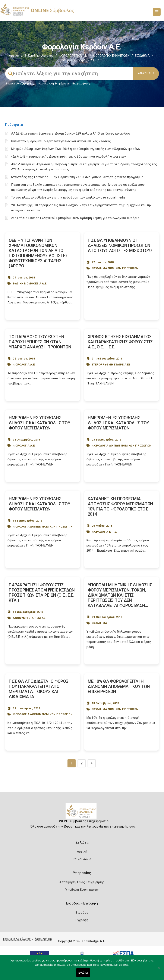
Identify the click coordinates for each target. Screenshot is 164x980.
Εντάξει (83, 973)
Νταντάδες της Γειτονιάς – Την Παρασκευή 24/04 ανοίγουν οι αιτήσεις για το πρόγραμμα (77, 177)
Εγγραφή (82, 920)
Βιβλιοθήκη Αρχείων (39, 56)
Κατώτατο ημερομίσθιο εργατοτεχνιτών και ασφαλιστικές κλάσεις (61, 141)
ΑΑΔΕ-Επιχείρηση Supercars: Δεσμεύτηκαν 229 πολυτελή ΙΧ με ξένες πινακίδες (70, 133)
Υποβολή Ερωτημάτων (82, 890)
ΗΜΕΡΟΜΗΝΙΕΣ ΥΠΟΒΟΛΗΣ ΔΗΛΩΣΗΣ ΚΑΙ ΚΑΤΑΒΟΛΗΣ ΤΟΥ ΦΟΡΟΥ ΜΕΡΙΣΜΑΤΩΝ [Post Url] (40, 423)
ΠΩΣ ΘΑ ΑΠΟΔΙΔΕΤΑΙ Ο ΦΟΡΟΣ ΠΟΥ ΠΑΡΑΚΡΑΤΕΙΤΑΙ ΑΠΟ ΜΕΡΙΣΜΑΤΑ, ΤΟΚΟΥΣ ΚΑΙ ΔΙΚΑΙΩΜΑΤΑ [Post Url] (39, 689)
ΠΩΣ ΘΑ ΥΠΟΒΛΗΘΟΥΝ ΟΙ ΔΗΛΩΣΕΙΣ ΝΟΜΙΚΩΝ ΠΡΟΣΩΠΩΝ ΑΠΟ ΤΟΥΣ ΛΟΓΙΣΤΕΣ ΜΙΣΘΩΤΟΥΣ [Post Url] (120, 245)
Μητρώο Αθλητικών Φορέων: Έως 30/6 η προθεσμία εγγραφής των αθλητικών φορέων (76, 149)
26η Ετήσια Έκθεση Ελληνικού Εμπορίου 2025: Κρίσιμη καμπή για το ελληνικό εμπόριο (75, 218)
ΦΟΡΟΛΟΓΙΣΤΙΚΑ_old (73, 56)
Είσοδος (82, 913)
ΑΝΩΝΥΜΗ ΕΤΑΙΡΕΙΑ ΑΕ (29, 618)
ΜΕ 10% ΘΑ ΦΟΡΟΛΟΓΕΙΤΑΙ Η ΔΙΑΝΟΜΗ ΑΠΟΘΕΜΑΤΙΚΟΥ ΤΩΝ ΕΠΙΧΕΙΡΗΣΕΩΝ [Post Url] (119, 686)
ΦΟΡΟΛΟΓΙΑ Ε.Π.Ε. (105, 532)
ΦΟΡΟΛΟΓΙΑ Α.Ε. (24, 365)
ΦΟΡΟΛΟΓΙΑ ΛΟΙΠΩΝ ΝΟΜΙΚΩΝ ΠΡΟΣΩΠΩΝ (122, 446)
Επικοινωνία (82, 859)
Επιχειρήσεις (81, 83)
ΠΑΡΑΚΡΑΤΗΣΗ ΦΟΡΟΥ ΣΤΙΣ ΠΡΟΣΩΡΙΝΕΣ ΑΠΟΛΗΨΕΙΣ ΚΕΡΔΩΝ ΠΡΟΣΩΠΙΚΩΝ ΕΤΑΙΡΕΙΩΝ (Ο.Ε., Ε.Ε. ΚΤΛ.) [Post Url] (42, 593)
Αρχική (14, 56)
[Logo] (82, 812)
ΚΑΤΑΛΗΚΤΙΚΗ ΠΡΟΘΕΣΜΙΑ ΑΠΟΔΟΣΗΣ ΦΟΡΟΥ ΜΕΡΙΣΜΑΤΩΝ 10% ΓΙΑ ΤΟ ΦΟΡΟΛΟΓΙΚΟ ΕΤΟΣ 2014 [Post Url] (121, 506)
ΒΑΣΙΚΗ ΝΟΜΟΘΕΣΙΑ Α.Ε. (30, 283)
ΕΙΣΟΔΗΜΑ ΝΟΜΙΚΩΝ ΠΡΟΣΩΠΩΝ (115, 268)
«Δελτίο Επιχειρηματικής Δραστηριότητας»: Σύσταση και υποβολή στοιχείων (68, 157)
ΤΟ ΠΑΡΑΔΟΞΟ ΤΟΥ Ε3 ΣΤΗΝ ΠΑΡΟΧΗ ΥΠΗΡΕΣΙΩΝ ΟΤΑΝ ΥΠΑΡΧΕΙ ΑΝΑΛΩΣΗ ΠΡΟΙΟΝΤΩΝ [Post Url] (40, 342)
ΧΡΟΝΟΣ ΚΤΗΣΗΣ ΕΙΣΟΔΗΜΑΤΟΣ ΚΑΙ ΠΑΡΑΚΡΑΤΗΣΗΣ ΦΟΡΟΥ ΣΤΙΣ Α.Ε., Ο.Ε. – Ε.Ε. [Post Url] (120, 342)
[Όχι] (159, 970)
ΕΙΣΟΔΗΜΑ (142, 56)
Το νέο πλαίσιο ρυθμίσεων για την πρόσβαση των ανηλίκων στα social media (68, 197)
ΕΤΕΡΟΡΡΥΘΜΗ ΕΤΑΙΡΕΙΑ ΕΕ (111, 365)
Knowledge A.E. (94, 941)
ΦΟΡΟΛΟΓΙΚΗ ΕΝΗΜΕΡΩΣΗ (111, 56)
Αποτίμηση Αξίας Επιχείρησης (82, 882)
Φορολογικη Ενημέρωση (54, 83)
